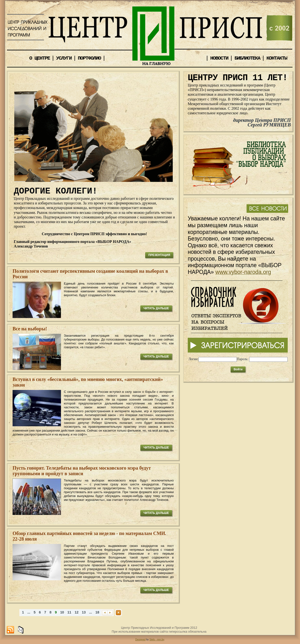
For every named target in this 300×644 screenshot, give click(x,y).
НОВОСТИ (219, 58)
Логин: (193, 359)
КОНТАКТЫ (277, 58)
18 (97, 612)
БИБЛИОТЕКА (247, 58)
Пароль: (243, 359)
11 (69, 612)
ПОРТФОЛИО (89, 58)
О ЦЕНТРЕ (40, 58)
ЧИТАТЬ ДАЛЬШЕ (156, 308)
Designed (140, 640)
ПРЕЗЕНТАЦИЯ (159, 255)
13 (84, 612)
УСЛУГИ (64, 58)
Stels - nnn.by (157, 640)
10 (62, 612)
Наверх (118, 613)
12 (76, 612)
